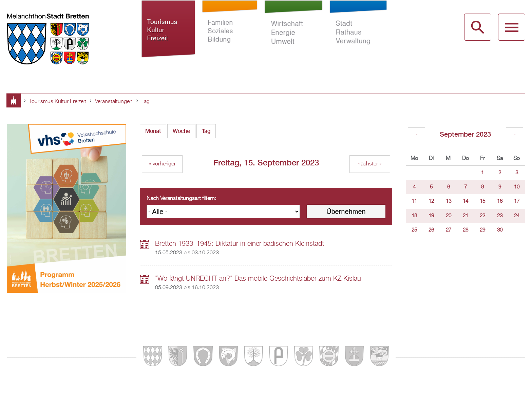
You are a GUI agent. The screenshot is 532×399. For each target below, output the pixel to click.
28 (465, 230)
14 (465, 201)
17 (517, 201)
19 (431, 216)
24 (517, 216)
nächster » (370, 164)
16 (500, 201)
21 (465, 216)
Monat (153, 131)
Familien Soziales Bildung (230, 37)
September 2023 (465, 134)
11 (414, 201)
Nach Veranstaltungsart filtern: (181, 199)
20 (449, 216)
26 (431, 230)
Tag (146, 102)
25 (414, 230)
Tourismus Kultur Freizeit (168, 37)
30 (500, 230)
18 (414, 216)
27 (449, 230)
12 (431, 201)
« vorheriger (162, 164)
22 (482, 216)
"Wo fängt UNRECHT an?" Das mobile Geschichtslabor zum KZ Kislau (258, 279)
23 (500, 216)
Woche (181, 131)
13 (449, 201)
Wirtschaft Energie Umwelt (294, 37)
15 (482, 201)
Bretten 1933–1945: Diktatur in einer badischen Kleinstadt (240, 244)
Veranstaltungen (114, 102)
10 (517, 187)
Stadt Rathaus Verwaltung (358, 37)
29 (482, 230)
